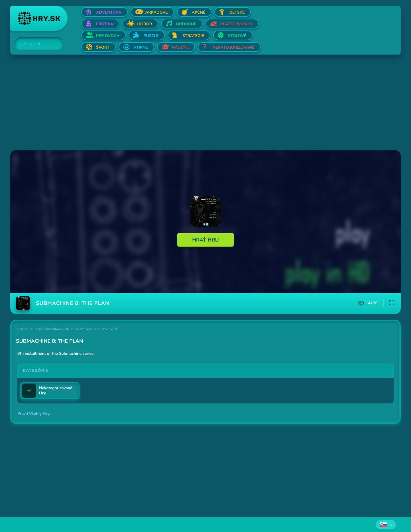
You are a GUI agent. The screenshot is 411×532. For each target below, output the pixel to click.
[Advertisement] (181, 103)
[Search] (36, 44)
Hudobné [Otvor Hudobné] (186, 24)
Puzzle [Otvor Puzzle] (151, 36)
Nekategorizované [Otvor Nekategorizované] (233, 47)
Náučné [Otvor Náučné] (180, 47)
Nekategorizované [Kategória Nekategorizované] (53, 329)
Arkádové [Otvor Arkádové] (157, 12)
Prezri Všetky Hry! (34, 414)
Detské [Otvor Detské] (237, 12)
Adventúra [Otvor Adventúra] (109, 12)
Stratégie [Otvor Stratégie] (193, 36)
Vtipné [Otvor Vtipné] (141, 47)
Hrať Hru (205, 240)
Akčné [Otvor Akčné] (199, 12)
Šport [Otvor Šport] (103, 47)
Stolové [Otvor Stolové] (237, 36)
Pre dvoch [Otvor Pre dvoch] (108, 36)
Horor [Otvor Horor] (145, 24)
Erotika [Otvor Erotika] (105, 24)
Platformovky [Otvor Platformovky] (237, 24)
